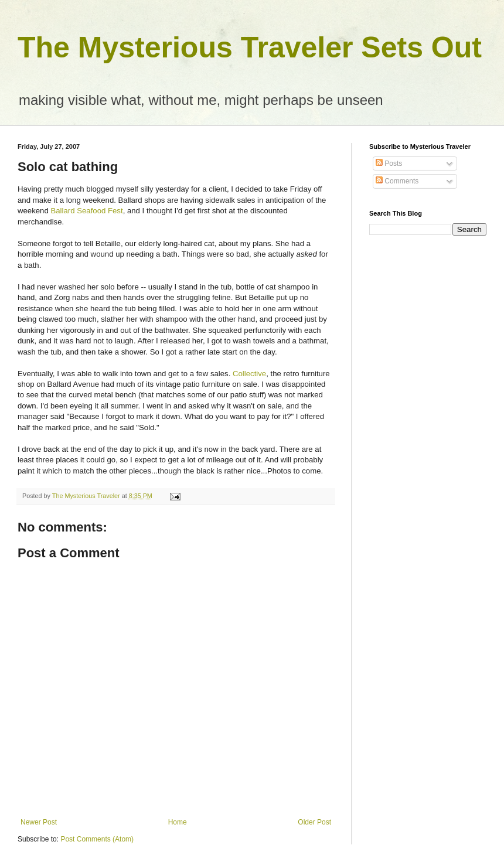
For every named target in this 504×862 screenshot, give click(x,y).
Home (178, 822)
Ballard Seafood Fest (86, 211)
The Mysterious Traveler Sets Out (250, 47)
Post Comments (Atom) (97, 839)
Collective (249, 374)
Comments (397, 181)
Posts (389, 163)
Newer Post (39, 822)
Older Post (314, 822)
